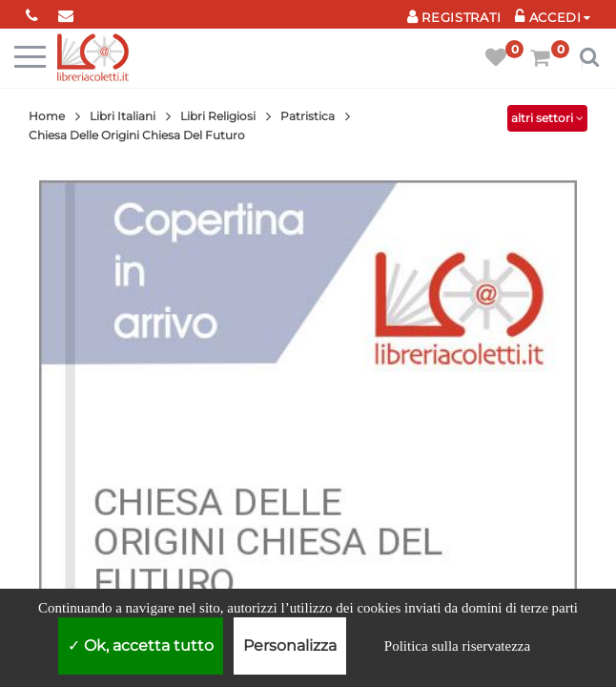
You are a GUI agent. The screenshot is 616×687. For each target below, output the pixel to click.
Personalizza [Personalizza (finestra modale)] (290, 645)
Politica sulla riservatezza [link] (457, 646)
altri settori (547, 118)
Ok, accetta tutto (141, 645)
